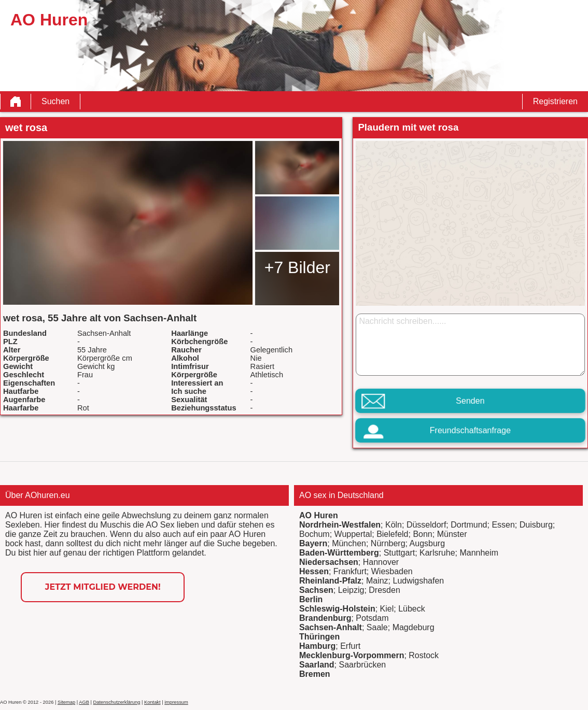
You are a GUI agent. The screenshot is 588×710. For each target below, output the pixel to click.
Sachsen (316, 590)
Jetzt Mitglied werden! (103, 587)
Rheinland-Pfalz (330, 581)
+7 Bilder (297, 267)
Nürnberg (388, 543)
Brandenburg (325, 618)
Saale (377, 627)
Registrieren (555, 101)
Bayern (313, 543)
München (349, 543)
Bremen (315, 674)
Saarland (317, 665)
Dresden (384, 590)
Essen (503, 525)
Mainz (377, 581)
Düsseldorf (426, 525)
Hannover (381, 562)
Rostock (424, 655)
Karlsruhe (437, 553)
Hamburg (317, 646)
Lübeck (412, 609)
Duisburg (536, 525)
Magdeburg (414, 627)
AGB (84, 702)
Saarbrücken (362, 665)
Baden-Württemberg (339, 553)
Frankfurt (350, 571)
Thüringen (319, 637)
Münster (452, 534)
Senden (470, 401)
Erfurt (350, 646)
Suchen (55, 101)
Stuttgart (399, 553)
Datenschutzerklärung (117, 702)
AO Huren (319, 515)
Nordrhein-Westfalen (340, 525)
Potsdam (372, 618)
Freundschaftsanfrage (470, 430)
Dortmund (469, 525)
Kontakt (152, 702)
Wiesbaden (392, 571)
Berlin (311, 599)
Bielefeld (392, 534)
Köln (394, 525)
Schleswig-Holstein (337, 609)
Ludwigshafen (418, 581)
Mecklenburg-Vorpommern (352, 655)
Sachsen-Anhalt (331, 627)
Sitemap (66, 702)
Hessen (314, 571)
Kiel (387, 609)
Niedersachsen (329, 562)
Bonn (422, 534)
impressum (176, 702)
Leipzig (351, 590)
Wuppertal (353, 534)
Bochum (314, 534)
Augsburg (428, 543)
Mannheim (479, 553)
